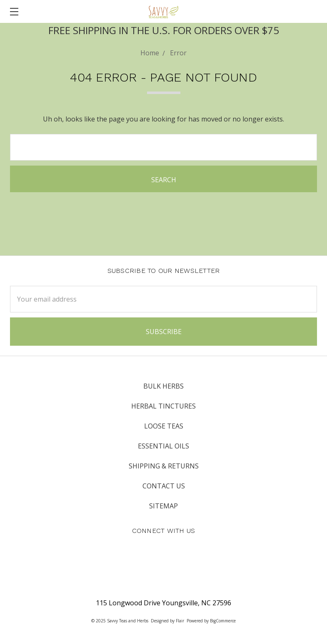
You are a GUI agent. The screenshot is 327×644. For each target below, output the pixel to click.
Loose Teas (164, 426)
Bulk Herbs (163, 386)
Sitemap (163, 506)
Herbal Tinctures (163, 406)
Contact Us (164, 486)
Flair (180, 621)
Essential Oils (163, 446)
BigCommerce (223, 621)
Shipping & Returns (164, 466)
